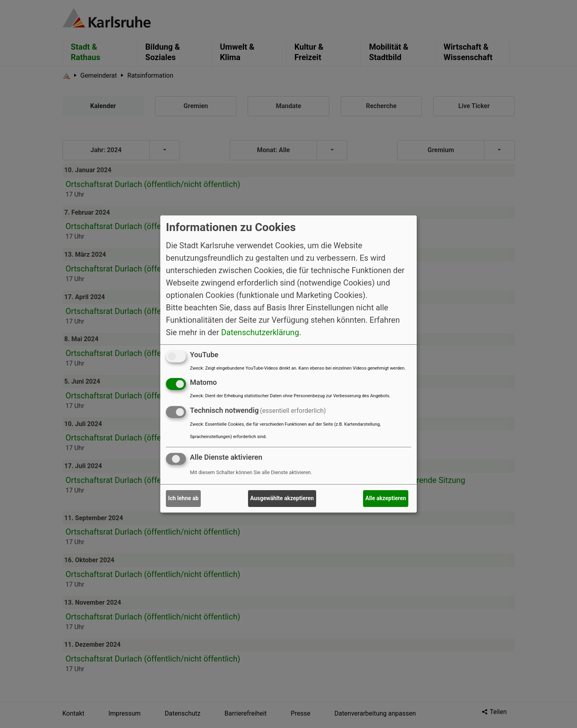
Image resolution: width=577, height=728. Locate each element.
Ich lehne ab (184, 498)
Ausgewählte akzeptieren (282, 498)
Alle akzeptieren (386, 498)
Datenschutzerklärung (260, 332)
